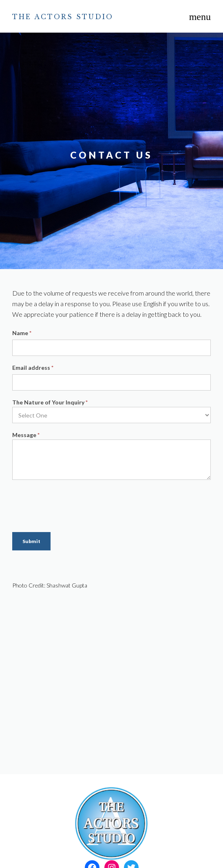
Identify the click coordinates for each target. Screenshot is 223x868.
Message (26, 435)
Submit (31, 541)
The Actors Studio (63, 17)
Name (22, 333)
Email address (33, 368)
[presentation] (74, 504)
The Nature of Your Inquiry (50, 402)
